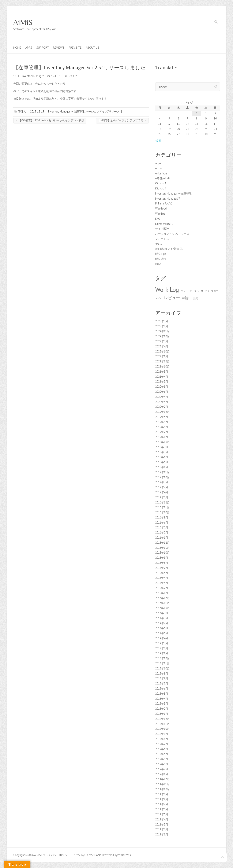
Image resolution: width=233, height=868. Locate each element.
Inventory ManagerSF (168, 199)
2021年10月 (162, 367)
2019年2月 (162, 432)
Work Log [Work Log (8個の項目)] (167, 289)
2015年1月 (162, 593)
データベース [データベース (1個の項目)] (196, 291)
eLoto (159, 168)
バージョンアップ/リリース (103, 112)
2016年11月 (162, 507)
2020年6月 (162, 392)
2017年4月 (162, 492)
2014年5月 (162, 633)
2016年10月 (162, 512)
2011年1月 (162, 834)
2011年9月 (162, 794)
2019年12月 (162, 412)
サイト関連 (162, 229)
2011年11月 (162, 784)
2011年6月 (162, 809)
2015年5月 (162, 573)
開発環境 (161, 259)
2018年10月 (162, 442)
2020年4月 (162, 397)
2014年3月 (162, 643)
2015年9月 (162, 558)
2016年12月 (162, 503)
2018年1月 (162, 467)
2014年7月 (162, 623)
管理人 (22, 112)
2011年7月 (162, 804)
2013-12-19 (37, 112)
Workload (161, 209)
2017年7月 (162, 487)
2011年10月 (162, 789)
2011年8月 (162, 799)
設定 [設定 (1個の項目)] (196, 298)
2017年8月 (162, 482)
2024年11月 (162, 331)
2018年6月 (162, 457)
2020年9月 (162, 387)
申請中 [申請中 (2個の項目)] (187, 298)
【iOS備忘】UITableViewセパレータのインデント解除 (50, 120)
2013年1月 (162, 714)
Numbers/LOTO (164, 224)
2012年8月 (162, 739)
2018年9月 (162, 447)
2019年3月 (162, 427)
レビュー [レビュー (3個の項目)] (172, 298)
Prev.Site (75, 48)
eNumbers (161, 173)
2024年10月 (162, 336)
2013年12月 (162, 658)
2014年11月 (162, 603)
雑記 (158, 264)
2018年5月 (162, 462)
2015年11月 (162, 548)
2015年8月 (162, 563)
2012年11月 (162, 724)
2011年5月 (162, 814)
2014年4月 (162, 638)
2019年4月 (162, 422)
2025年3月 (162, 321)
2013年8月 (162, 678)
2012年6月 (162, 749)
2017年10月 (162, 477)
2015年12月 (162, 543)
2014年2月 (162, 648)
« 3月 (158, 141)
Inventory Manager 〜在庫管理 (66, 112)
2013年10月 (162, 668)
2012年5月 (162, 754)
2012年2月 (162, 769)
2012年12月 (162, 719)
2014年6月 (162, 628)
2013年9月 (162, 674)
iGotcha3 (161, 183)
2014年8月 (162, 618)
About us (93, 48)
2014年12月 (162, 598)
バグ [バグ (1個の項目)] (207, 291)
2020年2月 (162, 407)
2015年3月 (162, 583)
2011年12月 (162, 779)
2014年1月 (162, 653)
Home (17, 48)
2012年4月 (162, 759)
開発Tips (161, 254)
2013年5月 (162, 694)
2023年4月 (162, 346)
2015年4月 (162, 578)
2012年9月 (162, 734)
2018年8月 (162, 452)
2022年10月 (162, 352)
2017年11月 (162, 472)
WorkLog (160, 214)
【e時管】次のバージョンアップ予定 (122, 120)
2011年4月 (162, 819)
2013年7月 (162, 684)
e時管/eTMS (163, 178)
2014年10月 (162, 608)
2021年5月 (162, 372)
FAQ (158, 219)
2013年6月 (162, 689)
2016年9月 (162, 518)
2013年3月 (162, 704)
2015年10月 (162, 553)
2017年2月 (162, 497)
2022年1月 (162, 356)
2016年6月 (162, 523)
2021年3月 (162, 382)
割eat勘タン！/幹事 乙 (169, 249)
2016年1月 (162, 538)
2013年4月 (162, 699)
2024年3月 (162, 341)
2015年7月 (162, 568)
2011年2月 (162, 829)
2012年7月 (162, 744)
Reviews (59, 48)
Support (43, 48)
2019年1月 (162, 437)
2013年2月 (162, 709)
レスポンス (162, 239)
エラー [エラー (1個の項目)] (184, 291)
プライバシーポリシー (56, 855)
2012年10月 (162, 729)
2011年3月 (162, 825)
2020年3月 (162, 402)
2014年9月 (162, 613)
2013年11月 (162, 663)
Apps (29, 48)
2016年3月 (162, 527)
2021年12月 (162, 361)
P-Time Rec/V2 (164, 204)
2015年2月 (162, 588)
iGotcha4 (161, 189)
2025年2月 (162, 326)
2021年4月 (162, 377)
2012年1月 (162, 774)
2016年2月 (162, 533)
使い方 (159, 244)
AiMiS (23, 22)
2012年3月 (162, 764)
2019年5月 (162, 417)
